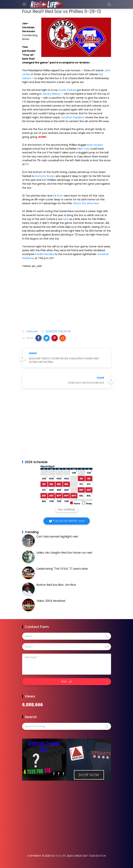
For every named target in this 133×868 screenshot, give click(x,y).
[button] (39, 338)
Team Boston (97, 856)
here (66, 219)
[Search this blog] (67, 726)
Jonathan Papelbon (73, 117)
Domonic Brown (45, 176)
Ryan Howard (95, 145)
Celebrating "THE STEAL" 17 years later (62, 569)
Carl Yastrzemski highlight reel (57, 537)
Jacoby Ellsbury (51, 94)
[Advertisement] (67, 299)
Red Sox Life (58, 856)
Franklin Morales (44, 254)
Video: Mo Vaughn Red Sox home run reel (64, 553)
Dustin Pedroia (67, 90)
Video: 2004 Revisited (51, 601)
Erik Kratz (58, 196)
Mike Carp (83, 149)
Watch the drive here (86, 203)
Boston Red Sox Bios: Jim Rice (56, 585)
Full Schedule (66, 510)
